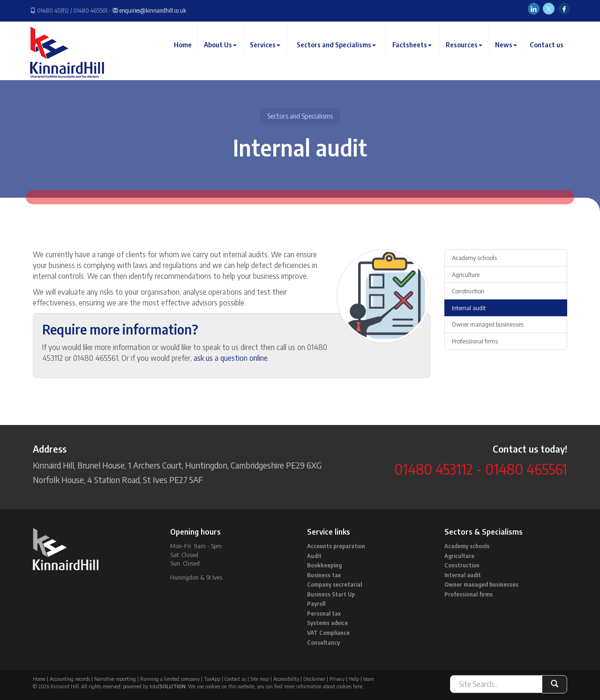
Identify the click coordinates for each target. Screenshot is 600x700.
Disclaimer (314, 679)
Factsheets (414, 54)
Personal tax (324, 614)
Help (354, 679)
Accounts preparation (336, 546)
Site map (260, 679)
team (369, 679)
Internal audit (469, 308)
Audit (314, 556)
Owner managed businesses (488, 324)
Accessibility (286, 679)
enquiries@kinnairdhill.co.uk (153, 11)
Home (187, 54)
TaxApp (212, 679)
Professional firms (475, 341)
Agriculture (466, 275)
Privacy (337, 679)
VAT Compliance (328, 633)
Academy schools (474, 258)
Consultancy (323, 643)
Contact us (547, 54)
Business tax (324, 575)
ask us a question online (231, 358)
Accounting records (70, 679)
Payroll (316, 604)
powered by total (154, 686)
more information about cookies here (323, 686)
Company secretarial (334, 585)
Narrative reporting (115, 679)
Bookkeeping (324, 565)
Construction (468, 291)
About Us (225, 54)
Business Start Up (331, 594)
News (507, 54)
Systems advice (327, 623)
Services (269, 54)
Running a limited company (170, 679)
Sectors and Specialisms (339, 54)
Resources (465, 54)
